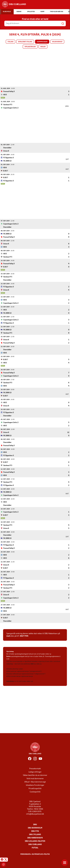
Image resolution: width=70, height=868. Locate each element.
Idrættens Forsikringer (35, 785)
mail (8, 636)
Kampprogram (42, 42)
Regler (43, 47)
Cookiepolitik (35, 792)
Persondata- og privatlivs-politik (35, 854)
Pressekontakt (35, 769)
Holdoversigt (57, 42)
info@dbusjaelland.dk (35, 814)
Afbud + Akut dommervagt (35, 782)
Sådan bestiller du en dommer (35, 775)
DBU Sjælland (35, 844)
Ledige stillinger (35, 772)
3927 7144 (24, 636)
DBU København (35, 838)
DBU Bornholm (35, 828)
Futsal (35, 848)
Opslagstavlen (30, 47)
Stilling (10, 42)
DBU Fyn (35, 831)
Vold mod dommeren (35, 779)
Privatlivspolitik (35, 788)
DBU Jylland (35, 834)
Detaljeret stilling (25, 42)
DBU (35, 825)
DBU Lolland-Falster (35, 841)
